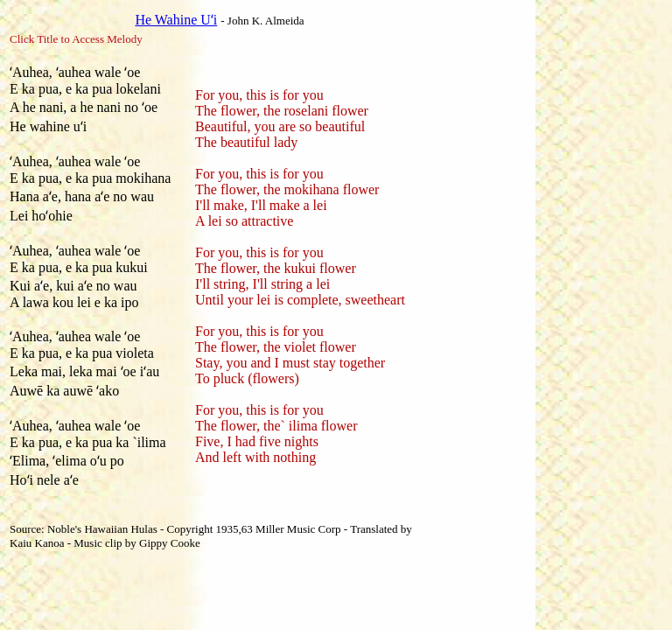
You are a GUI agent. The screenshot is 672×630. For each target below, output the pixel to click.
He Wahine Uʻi (176, 20)
